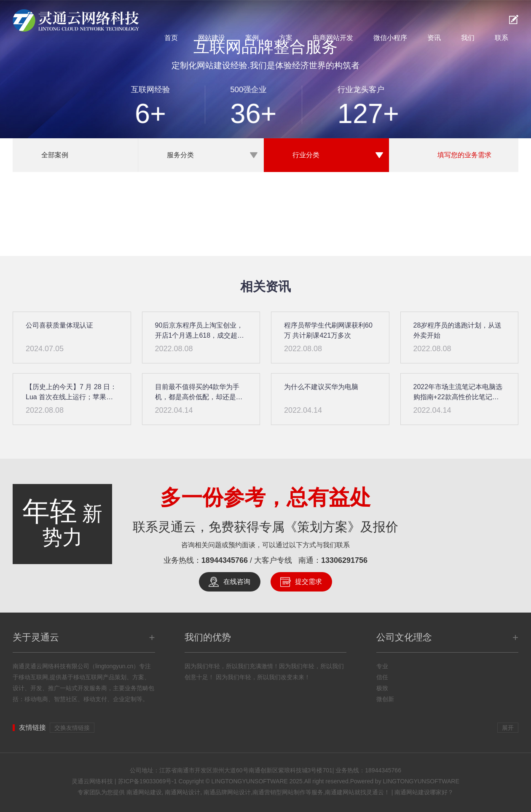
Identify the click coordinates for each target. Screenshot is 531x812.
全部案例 (55, 155)
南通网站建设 (144, 792)
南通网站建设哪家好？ (424, 792)
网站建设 (212, 38)
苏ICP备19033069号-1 (147, 781)
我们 (468, 38)
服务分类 (180, 155)
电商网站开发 (333, 38)
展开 (508, 728)
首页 (171, 38)
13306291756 (344, 560)
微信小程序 (390, 38)
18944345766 (225, 560)
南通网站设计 (182, 792)
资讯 (434, 38)
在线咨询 (237, 582)
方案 (286, 38)
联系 (501, 38)
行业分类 (306, 155)
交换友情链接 (72, 728)
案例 (252, 38)
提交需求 (308, 582)
